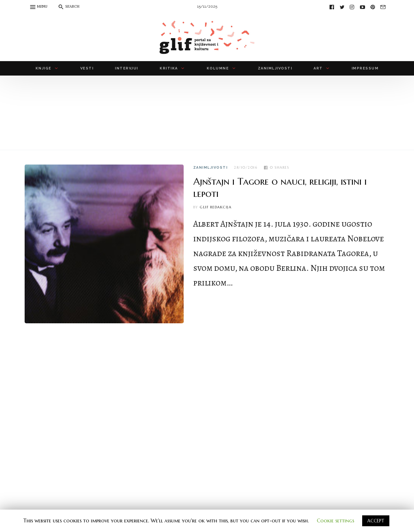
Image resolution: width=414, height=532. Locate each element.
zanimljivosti (211, 168)
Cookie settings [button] (335, 520)
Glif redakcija (215, 207)
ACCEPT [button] (376, 521)
